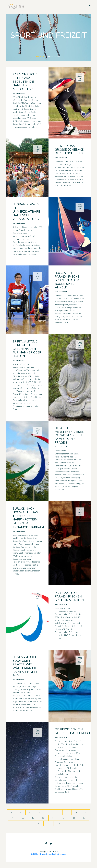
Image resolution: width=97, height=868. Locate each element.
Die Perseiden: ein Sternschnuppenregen (74, 731)
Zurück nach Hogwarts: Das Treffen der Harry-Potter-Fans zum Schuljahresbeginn (29, 518)
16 (74, 818)
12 (33, 818)
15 (64, 818)
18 (38, 823)
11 (23, 818)
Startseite (40, 56)
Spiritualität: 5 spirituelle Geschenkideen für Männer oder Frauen (27, 349)
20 (59, 823)
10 (13, 818)
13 (43, 818)
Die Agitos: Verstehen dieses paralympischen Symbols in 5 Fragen (69, 435)
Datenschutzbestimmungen (56, 854)
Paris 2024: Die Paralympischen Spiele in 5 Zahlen (69, 596)
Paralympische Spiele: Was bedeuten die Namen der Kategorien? (25, 82)
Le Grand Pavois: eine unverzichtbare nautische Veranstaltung (26, 212)
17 (84, 818)
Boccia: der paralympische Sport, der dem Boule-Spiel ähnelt (67, 280)
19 (49, 823)
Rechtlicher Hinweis (38, 854)
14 (54, 818)
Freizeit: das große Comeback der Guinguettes (69, 150)
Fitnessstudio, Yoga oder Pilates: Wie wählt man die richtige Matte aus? (25, 666)
